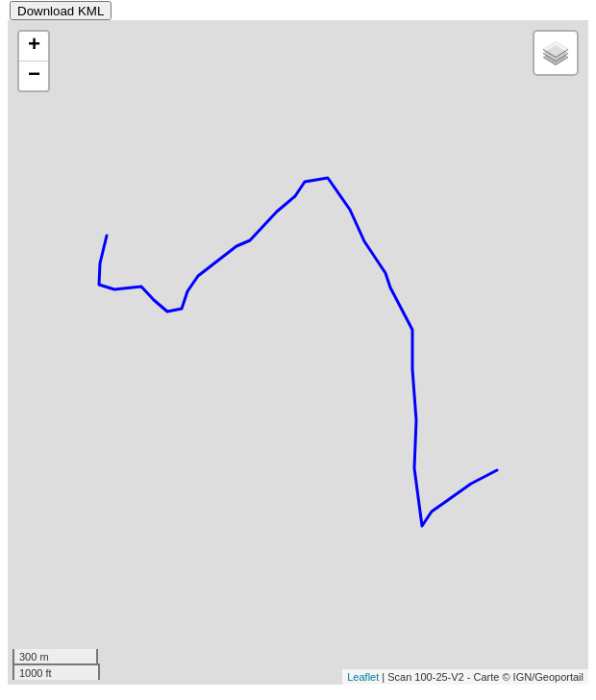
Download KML (61, 11)
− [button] (34, 76)
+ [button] (34, 46)
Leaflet (363, 677)
